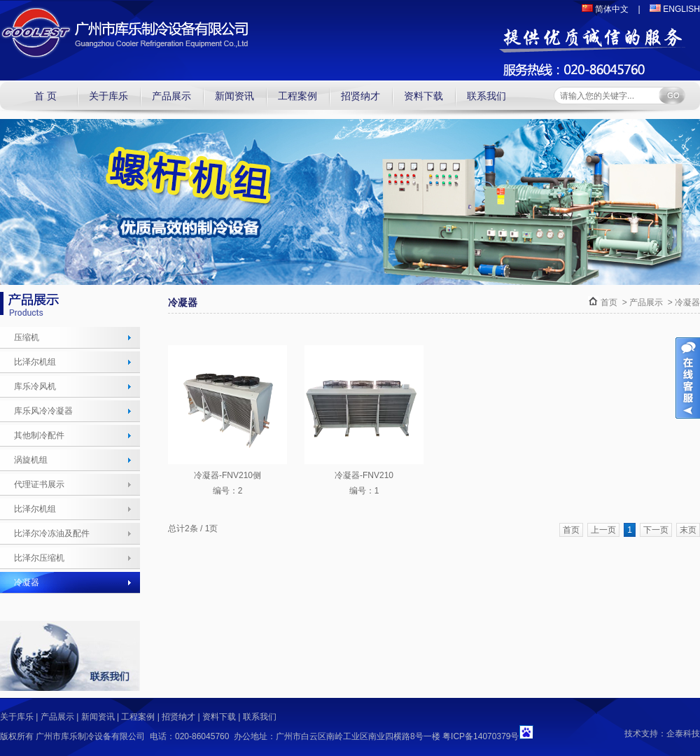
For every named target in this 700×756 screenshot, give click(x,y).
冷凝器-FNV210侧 (227, 475)
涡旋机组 (31, 460)
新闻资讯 (234, 96)
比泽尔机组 (35, 362)
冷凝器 (27, 582)
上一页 (603, 530)
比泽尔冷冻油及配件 (52, 533)
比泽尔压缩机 (39, 558)
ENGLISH (675, 9)
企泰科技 (683, 734)
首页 (609, 302)
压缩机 (27, 337)
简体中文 (605, 9)
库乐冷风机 (35, 386)
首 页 (45, 96)
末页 (688, 530)
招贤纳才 (360, 96)
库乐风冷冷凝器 (43, 411)
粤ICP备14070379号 (481, 736)
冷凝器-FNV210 (364, 475)
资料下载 (423, 96)
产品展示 (171, 96)
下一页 (656, 530)
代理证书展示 (39, 484)
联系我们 (486, 96)
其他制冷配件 (39, 435)
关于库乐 (108, 96)
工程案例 (297, 96)
